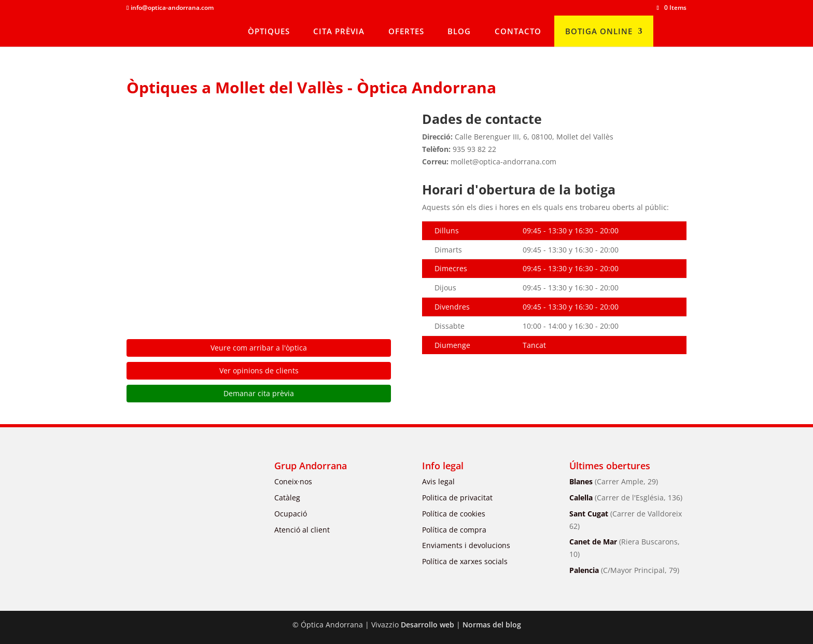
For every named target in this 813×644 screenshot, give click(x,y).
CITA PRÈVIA (339, 31)
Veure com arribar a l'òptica (259, 348)
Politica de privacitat (457, 498)
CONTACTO (518, 31)
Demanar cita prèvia (259, 393)
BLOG (459, 31)
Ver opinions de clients (259, 370)
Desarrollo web (427, 625)
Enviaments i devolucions (466, 545)
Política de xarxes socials (465, 561)
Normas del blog (492, 625)
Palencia (624, 570)
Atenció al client (302, 530)
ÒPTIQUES (269, 31)
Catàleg (287, 498)
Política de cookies (454, 514)
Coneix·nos (293, 481)
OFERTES (406, 31)
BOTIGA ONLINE (599, 31)
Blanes (614, 481)
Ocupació (291, 514)
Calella (626, 498)
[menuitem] (671, 31)
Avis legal (438, 481)
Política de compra (454, 530)
